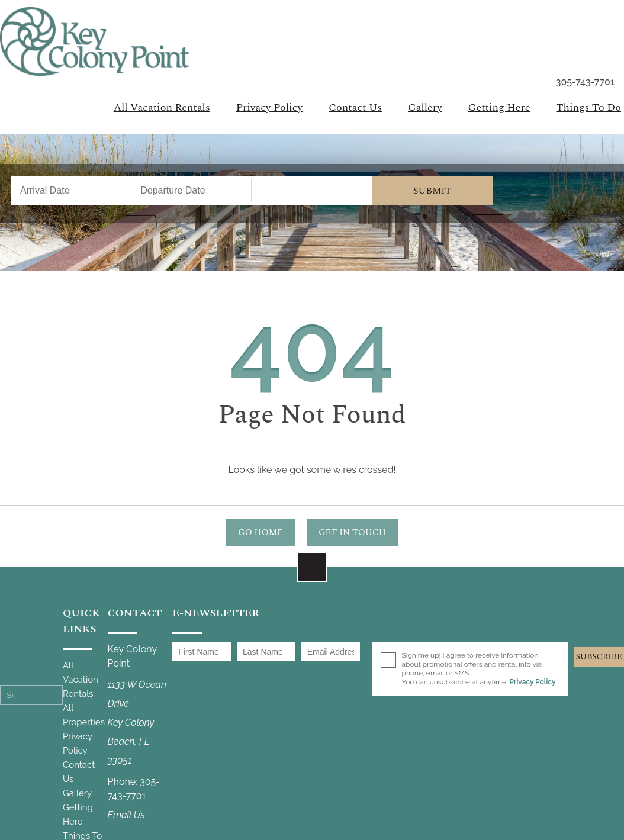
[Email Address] (331, 652)
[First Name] (202, 652)
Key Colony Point (95, 41)
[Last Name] (266, 652)
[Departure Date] (192, 191)
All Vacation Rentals (162, 107)
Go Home (260, 532)
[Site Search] (14, 695)
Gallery (425, 107)
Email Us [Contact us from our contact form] (126, 815)
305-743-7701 (585, 83)
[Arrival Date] (71, 191)
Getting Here (499, 107)
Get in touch (352, 532)
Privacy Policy (269, 107)
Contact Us (355, 107)
